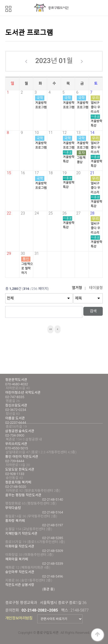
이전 (58, 329)
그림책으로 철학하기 (27, 268)
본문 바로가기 (0, 0)
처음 (50, 329)
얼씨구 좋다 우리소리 (95, 107)
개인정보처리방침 (19, 618)
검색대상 (5, 284)
